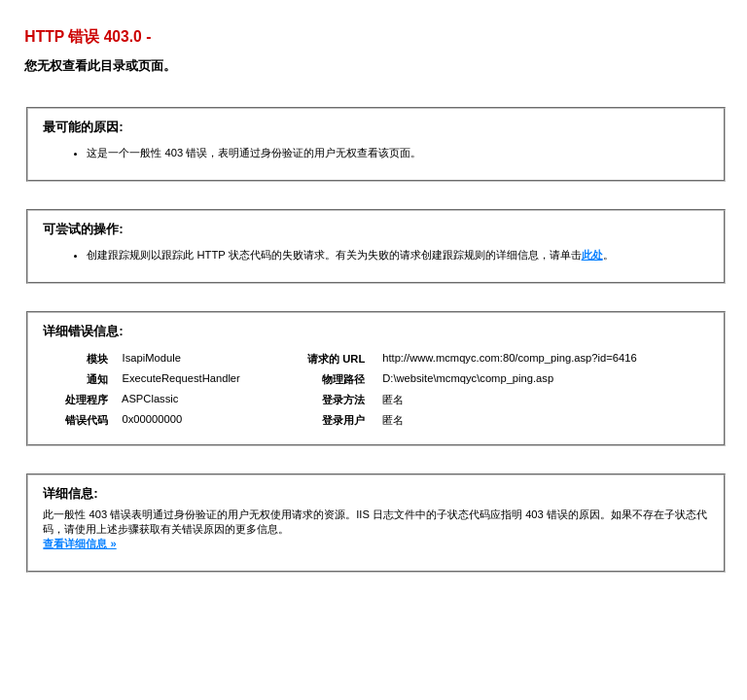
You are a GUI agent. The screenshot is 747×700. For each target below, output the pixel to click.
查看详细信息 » (79, 543)
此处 (592, 255)
